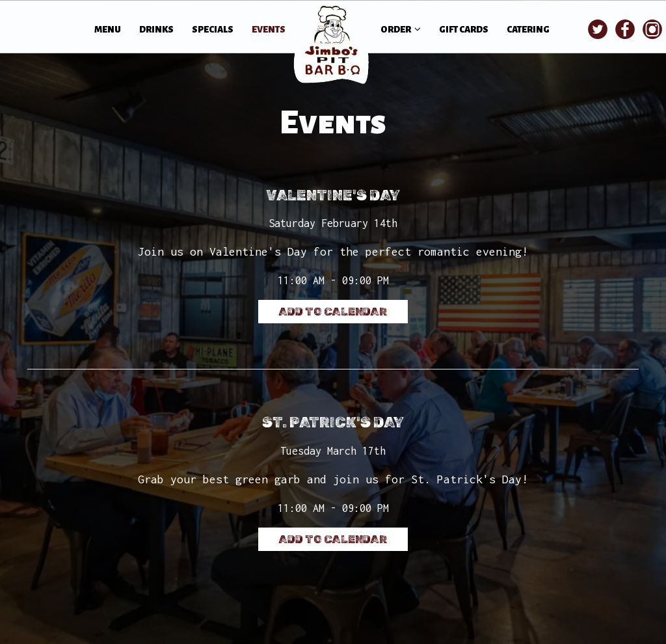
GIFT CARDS (464, 30)
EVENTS (269, 30)
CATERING (528, 30)
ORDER (401, 29)
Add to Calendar (333, 312)
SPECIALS (213, 30)
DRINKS (157, 30)
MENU (108, 30)
